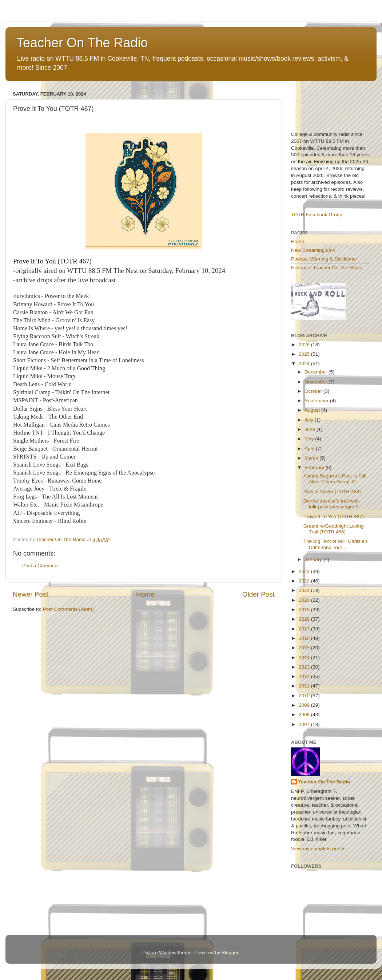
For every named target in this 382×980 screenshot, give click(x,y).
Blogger (230, 953)
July (310, 420)
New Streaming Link (313, 250)
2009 (305, 705)
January (314, 559)
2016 (305, 638)
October (314, 391)
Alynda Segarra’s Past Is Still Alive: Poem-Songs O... (335, 479)
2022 (305, 581)
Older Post (258, 594)
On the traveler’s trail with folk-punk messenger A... (333, 504)
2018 (305, 619)
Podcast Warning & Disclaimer (324, 259)
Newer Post (31, 594)
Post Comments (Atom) (68, 609)
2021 (305, 590)
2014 (305, 658)
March (312, 458)
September (317, 401)
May (310, 439)
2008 (305, 715)
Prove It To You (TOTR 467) (334, 517)
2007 (305, 724)
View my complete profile (318, 849)
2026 (305, 345)
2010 (305, 696)
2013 (305, 667)
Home (145, 594)
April (310, 449)
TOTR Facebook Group (317, 215)
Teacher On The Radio (82, 43)
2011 (305, 686)
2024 (305, 364)
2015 (305, 648)
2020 (305, 600)
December (317, 372)
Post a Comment (41, 566)
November (317, 382)
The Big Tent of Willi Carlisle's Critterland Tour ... (336, 544)
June (311, 429)
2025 (305, 354)
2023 (305, 571)
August (313, 410)
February (315, 467)
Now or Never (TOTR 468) (332, 491)
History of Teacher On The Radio (327, 268)
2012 (305, 676)
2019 (305, 610)
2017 (305, 629)
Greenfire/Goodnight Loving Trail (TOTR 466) (334, 529)
